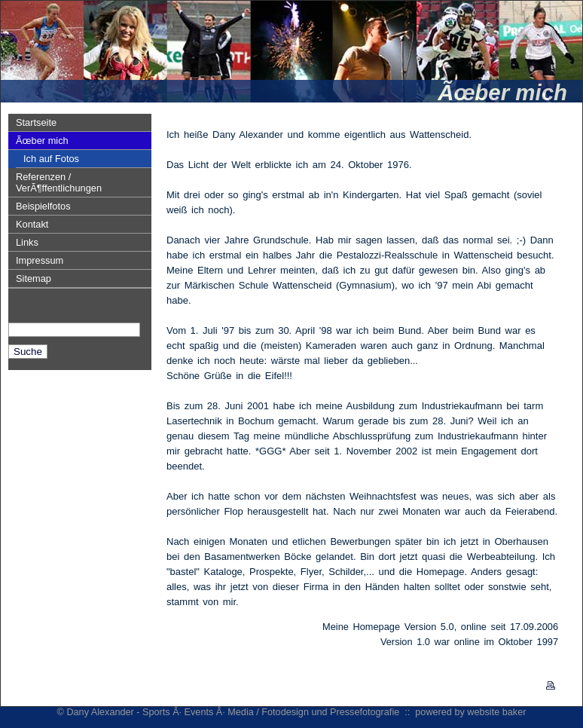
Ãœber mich (42, 141)
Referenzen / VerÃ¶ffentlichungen (59, 182)
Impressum (40, 260)
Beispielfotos (43, 206)
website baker (496, 712)
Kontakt (32, 224)
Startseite (36, 122)
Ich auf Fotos (51, 159)
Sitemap (34, 278)
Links (27, 242)
